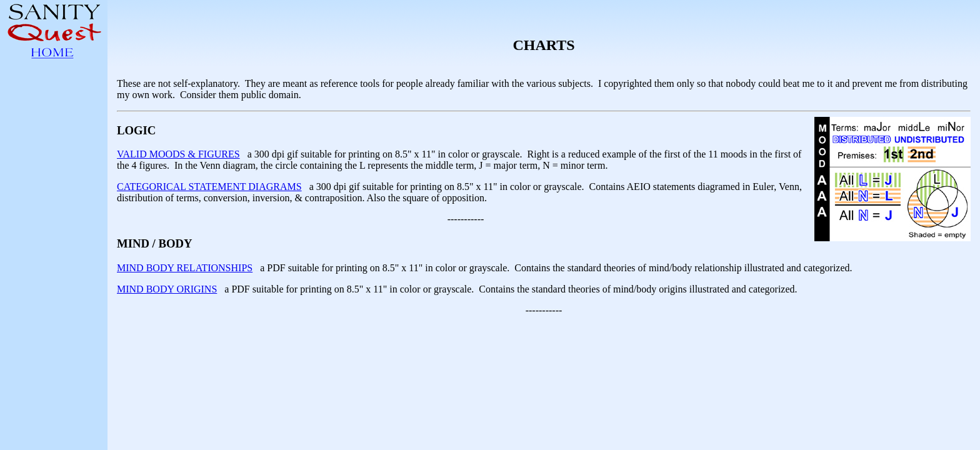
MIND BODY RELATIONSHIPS (185, 268)
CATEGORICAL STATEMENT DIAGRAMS (209, 187)
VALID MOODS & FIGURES (178, 154)
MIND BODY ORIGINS (167, 289)
